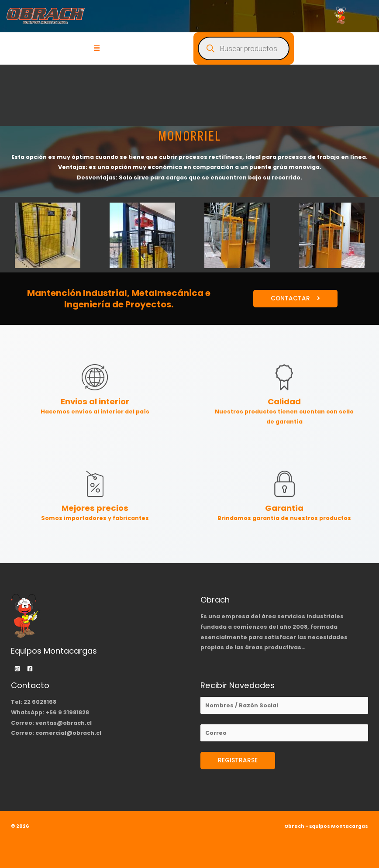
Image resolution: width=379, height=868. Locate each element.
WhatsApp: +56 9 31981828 (50, 712)
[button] (97, 48)
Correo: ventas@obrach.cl (51, 723)
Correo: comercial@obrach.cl (56, 733)
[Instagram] (17, 669)
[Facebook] (30, 669)
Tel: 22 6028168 (34, 702)
